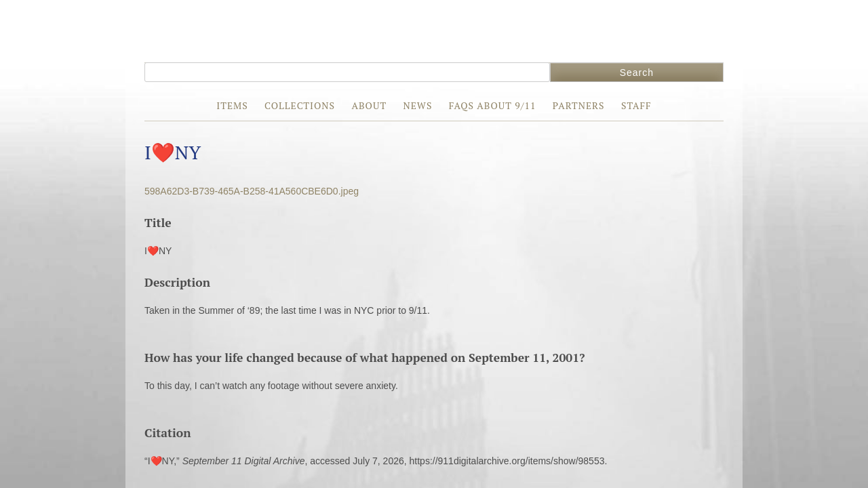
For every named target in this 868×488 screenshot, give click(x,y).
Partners (579, 105)
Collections (300, 105)
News (417, 105)
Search (637, 73)
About (369, 105)
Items (232, 105)
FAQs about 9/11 (493, 105)
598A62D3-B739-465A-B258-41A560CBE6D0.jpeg (252, 191)
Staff (636, 105)
